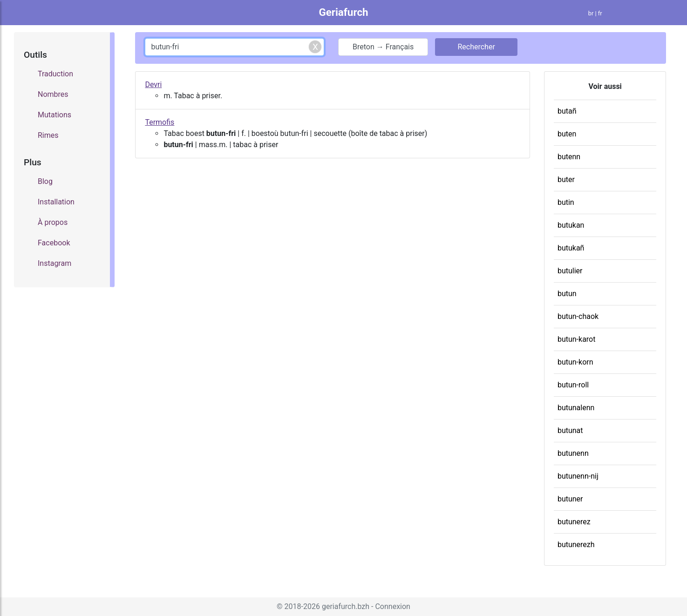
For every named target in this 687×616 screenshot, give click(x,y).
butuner (570, 499)
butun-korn (575, 362)
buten (567, 134)
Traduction (55, 74)
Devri (153, 85)
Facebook (54, 243)
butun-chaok (578, 316)
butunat (570, 430)
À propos (53, 222)
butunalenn (576, 408)
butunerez (574, 522)
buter (566, 179)
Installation (56, 202)
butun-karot (577, 339)
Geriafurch (343, 12)
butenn (569, 157)
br (591, 13)
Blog (45, 181)
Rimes (48, 135)
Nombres (53, 94)
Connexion (392, 606)
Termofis (160, 122)
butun (567, 294)
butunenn (573, 453)
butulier (570, 271)
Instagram (54, 263)
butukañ (571, 248)
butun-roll (573, 385)
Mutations (54, 115)
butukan (571, 225)
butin (566, 202)
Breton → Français (383, 47)
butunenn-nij (578, 476)
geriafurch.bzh (346, 606)
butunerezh (576, 545)
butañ (567, 111)
